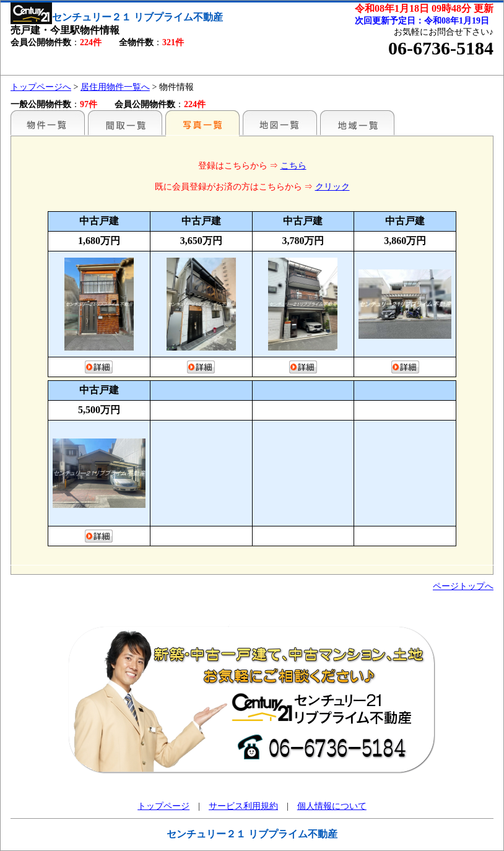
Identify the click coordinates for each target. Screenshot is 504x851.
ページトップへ (463, 586)
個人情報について (332, 806)
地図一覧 (280, 123)
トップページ (163, 806)
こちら (293, 166)
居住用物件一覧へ (115, 87)
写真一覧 (202, 123)
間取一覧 (125, 123)
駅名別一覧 (48, 123)
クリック (332, 187)
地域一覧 (357, 123)
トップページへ (41, 87)
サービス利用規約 (243, 806)
